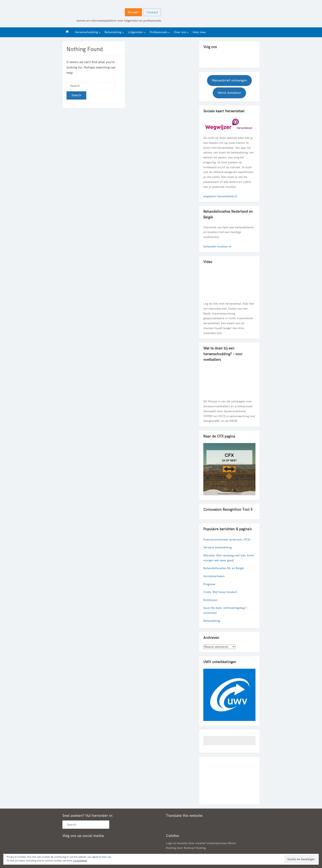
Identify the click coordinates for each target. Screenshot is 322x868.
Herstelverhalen (214, 576)
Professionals (158, 32)
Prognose (209, 584)
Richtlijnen (210, 600)
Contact (152, 12)
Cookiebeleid (80, 861)
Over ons (180, 32)
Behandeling (113, 32)
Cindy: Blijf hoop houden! (220, 592)
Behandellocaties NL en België (224, 568)
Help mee (199, 32)
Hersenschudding (86, 32)
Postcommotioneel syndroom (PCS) (227, 540)
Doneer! (133, 12)
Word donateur (229, 93)
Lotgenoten (135, 32)
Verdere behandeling (217, 547)
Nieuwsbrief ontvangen (229, 80)
